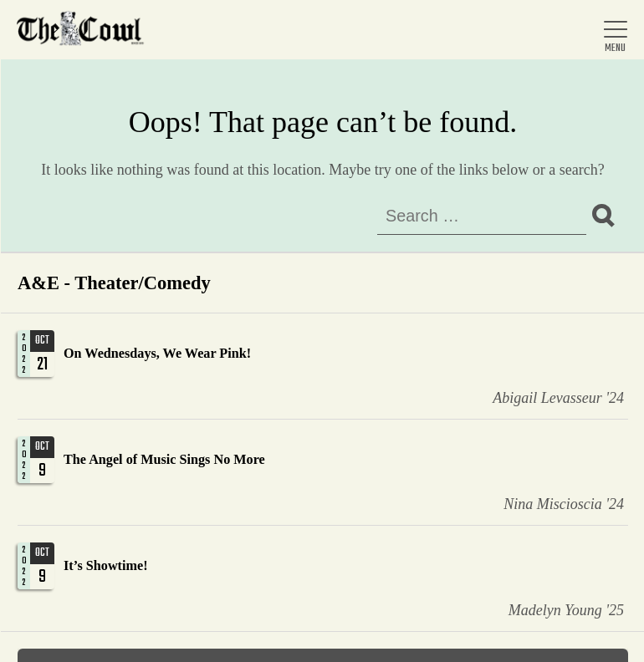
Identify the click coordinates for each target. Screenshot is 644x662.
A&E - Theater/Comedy (114, 283)
